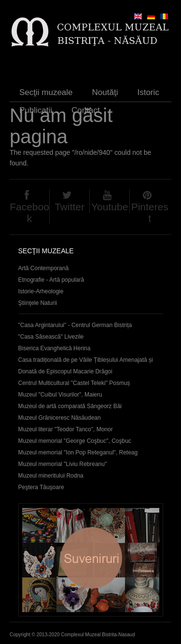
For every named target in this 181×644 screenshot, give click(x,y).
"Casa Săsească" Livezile (51, 337)
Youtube (110, 207)
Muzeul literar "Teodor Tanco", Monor (66, 429)
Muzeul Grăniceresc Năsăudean (60, 418)
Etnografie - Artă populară (51, 280)
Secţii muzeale (46, 92)
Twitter (70, 207)
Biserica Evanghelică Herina (55, 348)
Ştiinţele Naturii (38, 303)
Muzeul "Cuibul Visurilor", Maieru (60, 395)
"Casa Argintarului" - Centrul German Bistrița (75, 325)
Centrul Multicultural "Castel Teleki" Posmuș (74, 383)
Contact (86, 110)
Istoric (148, 92)
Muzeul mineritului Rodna (51, 476)
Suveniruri (91, 560)
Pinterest (150, 212)
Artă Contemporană (44, 268)
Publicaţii (36, 110)
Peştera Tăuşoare (41, 487)
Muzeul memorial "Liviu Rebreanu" (63, 464)
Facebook (29, 212)
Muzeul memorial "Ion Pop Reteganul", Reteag (78, 452)
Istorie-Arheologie (41, 291)
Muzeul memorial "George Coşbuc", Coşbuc (75, 441)
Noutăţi (105, 92)
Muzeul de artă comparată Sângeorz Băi (70, 406)
